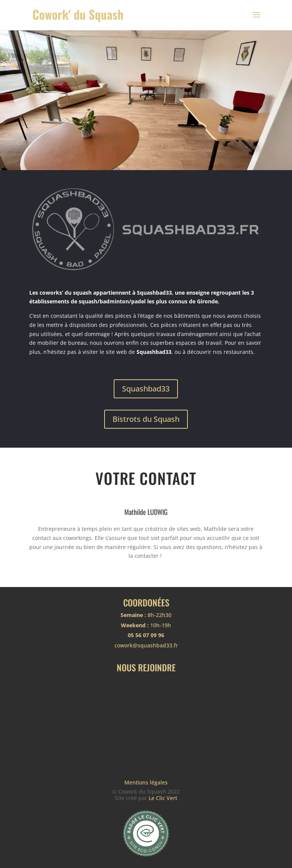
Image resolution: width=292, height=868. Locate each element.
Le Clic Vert (163, 798)
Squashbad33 (146, 389)
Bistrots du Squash (146, 419)
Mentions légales (146, 782)
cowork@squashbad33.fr (146, 645)
